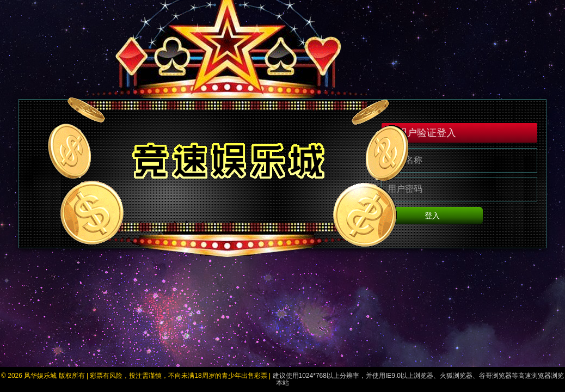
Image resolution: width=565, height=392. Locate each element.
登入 (459, 219)
